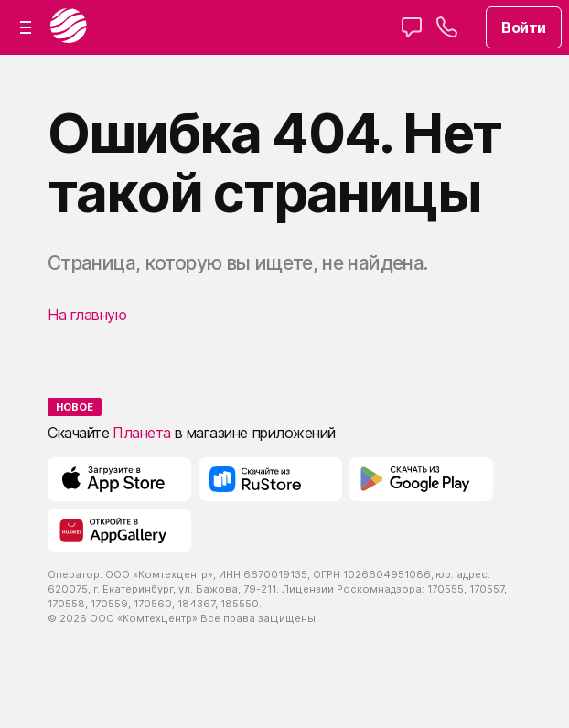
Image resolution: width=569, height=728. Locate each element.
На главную (87, 315)
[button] (26, 27)
